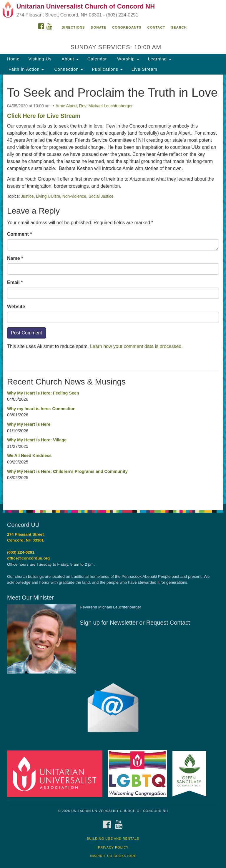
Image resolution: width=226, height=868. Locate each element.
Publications (107, 69)
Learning (160, 59)
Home (13, 59)
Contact (156, 27)
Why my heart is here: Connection (41, 409)
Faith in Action (25, 69)
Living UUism (48, 196)
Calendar (97, 59)
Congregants (127, 27)
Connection (68, 69)
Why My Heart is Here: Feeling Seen (43, 393)
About (69, 59)
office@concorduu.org (28, 558)
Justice (27, 196)
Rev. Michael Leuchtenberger (106, 106)
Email (15, 282)
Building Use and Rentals (113, 839)
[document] (113, 289)
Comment (19, 234)
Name (15, 258)
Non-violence (74, 196)
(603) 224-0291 (21, 552)
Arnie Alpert (66, 106)
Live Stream (144, 69)
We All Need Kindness (29, 456)
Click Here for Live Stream (44, 116)
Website (16, 307)
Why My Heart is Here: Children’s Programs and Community (67, 471)
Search (179, 27)
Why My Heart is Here (29, 424)
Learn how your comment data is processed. (136, 346)
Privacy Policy (113, 847)
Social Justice (101, 196)
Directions (73, 27)
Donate (99, 27)
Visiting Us (40, 59)
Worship (127, 59)
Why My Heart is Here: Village (37, 440)
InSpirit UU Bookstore (113, 856)
